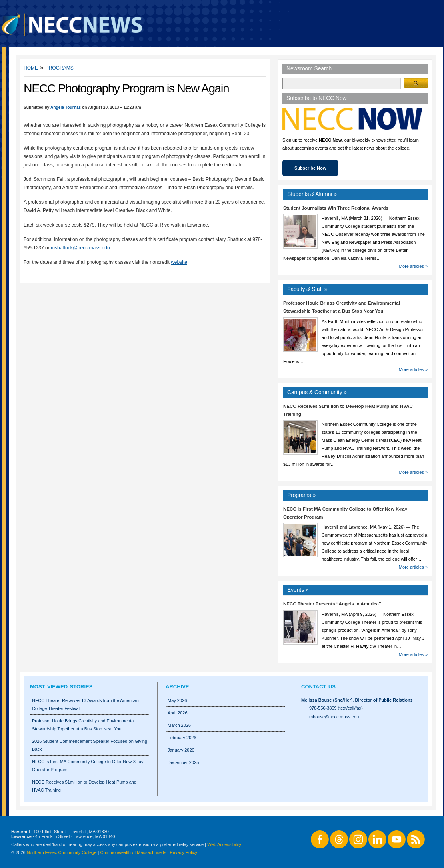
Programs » (301, 495)
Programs (60, 67)
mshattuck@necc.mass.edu (80, 248)
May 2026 (177, 700)
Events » (298, 590)
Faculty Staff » (307, 289)
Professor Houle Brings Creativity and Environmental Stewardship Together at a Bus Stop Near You (83, 725)
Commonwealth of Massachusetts (133, 852)
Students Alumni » (312, 194)
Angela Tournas (66, 107)
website (179, 262)
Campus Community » (317, 392)
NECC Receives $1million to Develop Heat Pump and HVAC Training (84, 786)
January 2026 (181, 750)
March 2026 (179, 725)
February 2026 (182, 738)
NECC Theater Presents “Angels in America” (332, 604)
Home (31, 67)
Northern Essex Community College (62, 852)
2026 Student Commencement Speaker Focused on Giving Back (90, 745)
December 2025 (183, 762)
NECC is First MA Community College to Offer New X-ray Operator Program (88, 766)
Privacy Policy (184, 852)
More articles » (413, 266)
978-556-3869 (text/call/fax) (336, 708)
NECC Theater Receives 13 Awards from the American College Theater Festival (85, 704)
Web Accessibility (224, 844)
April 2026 (178, 713)
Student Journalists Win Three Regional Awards (336, 208)
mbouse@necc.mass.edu (334, 717)
